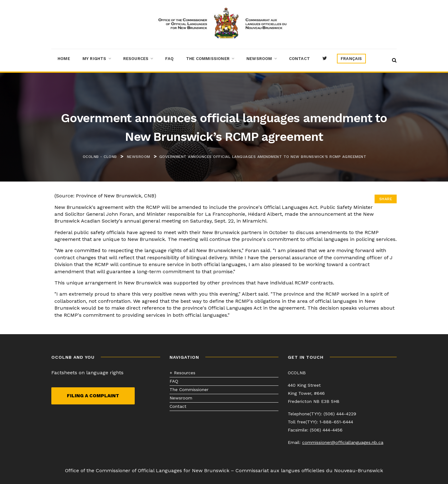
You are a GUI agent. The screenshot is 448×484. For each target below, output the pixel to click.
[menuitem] (351, 59)
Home (64, 59)
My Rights (97, 59)
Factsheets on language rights (87, 373)
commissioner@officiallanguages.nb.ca (343, 442)
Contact (299, 59)
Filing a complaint (93, 396)
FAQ (169, 59)
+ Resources (182, 373)
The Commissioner (210, 59)
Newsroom (261, 59)
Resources (138, 59)
